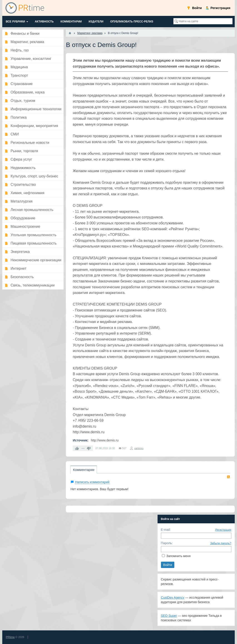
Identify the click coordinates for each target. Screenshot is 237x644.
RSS (228, 477)
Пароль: (167, 543)
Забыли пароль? (221, 543)
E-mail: (166, 530)
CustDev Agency (173, 597)
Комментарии (84, 470)
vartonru (139, 448)
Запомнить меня (178, 556)
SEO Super (169, 616)
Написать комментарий (92, 482)
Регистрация (223, 530)
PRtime (10, 637)
